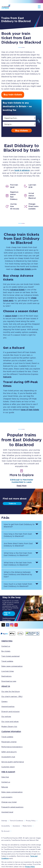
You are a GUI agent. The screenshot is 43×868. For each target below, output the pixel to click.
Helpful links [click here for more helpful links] (7, 641)
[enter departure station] (19, 118)
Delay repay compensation (12, 666)
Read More (21, 486)
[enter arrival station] (19, 124)
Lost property (7, 797)
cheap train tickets (22, 269)
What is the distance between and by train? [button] (18, 574)
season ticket (11, 316)
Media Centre (27, 826)
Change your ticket (9, 802)
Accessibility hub (8, 757)
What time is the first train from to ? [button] (18, 554)
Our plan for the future (10, 691)
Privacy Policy (31, 821)
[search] (19, 118)
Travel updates (7, 661)
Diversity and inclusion (10, 711)
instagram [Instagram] (12, 625)
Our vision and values (10, 721)
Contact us (6, 646)
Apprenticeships (8, 706)
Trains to (12, 504)
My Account (5, 831)
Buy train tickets (13, 95)
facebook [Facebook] (8, 625)
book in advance (22, 170)
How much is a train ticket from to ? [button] (18, 585)
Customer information (11, 731)
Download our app (9, 681)
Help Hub (5, 777)
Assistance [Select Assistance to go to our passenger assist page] (16, 826)
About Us (6, 686)
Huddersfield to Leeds (22, 482)
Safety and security (9, 752)
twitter (3, 625)
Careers (4, 701)
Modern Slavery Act (9, 726)
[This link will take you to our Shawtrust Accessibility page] (32, 635)
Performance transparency (12, 747)
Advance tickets (17, 290)
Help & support (8, 772)
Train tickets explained (10, 656)
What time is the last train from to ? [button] (18, 564)
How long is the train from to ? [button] (18, 535)
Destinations (6, 676)
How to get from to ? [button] (19, 525)
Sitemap (4, 821)
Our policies (6, 716)
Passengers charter (9, 742)
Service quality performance (13, 762)
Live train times (8, 671)
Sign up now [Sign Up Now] (7, 614)
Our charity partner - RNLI (12, 696)
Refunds (5, 787)
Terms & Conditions (16, 821)
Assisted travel (7, 812)
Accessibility (6, 826)
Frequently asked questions (12, 807)
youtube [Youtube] (16, 625)
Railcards (7, 377)
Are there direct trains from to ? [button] (18, 545)
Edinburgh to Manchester (22, 480)
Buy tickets (21, 131)
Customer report (8, 767)
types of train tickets (30, 410)
